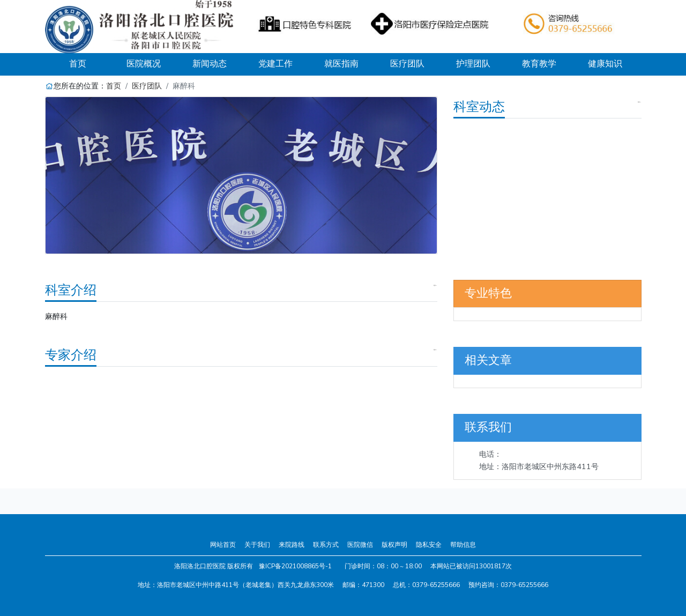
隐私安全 (429, 545)
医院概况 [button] (144, 64)
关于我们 (257, 545)
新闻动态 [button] (210, 64)
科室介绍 (71, 290)
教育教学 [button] (539, 64)
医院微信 (360, 545)
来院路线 (292, 545)
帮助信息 (463, 545)
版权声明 (394, 545)
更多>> (639, 102)
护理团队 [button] (473, 64)
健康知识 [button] (605, 64)
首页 (90, 64)
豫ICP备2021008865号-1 (295, 566)
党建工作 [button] (275, 64)
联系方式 (326, 545)
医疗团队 (147, 86)
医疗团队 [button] (407, 64)
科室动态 (479, 107)
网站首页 (223, 545)
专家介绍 (71, 355)
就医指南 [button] (341, 64)
